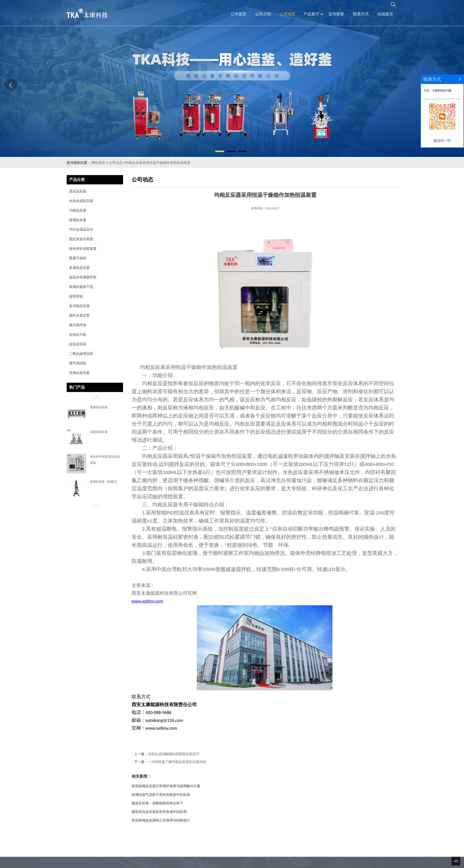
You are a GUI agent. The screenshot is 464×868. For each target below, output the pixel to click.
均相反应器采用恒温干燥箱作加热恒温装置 (158, 163)
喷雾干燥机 (78, 258)
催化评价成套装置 (83, 249)
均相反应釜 (78, 210)
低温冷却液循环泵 (83, 277)
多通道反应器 (79, 268)
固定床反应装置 (81, 239)
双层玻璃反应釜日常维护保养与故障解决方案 (185, 786)
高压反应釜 (78, 191)
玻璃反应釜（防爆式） (105, 482)
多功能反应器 (79, 306)
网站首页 (98, 163)
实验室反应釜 (99, 432)
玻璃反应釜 (78, 220)
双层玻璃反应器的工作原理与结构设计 (179, 820)
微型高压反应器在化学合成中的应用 (178, 812)
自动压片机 (78, 335)
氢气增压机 (78, 363)
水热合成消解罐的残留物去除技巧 (192, 754)
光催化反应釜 (79, 373)
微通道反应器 (99, 407)
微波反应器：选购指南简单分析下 (176, 803)
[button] (95, 397)
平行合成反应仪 (81, 230)
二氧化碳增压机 (81, 354)
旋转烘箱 (76, 296)
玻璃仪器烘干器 (81, 287)
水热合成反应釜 (81, 201)
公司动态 (116, 163)
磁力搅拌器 (78, 325)
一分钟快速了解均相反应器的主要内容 (196, 762)
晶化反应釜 (78, 344)
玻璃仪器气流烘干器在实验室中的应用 (179, 795)
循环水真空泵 (79, 315)
